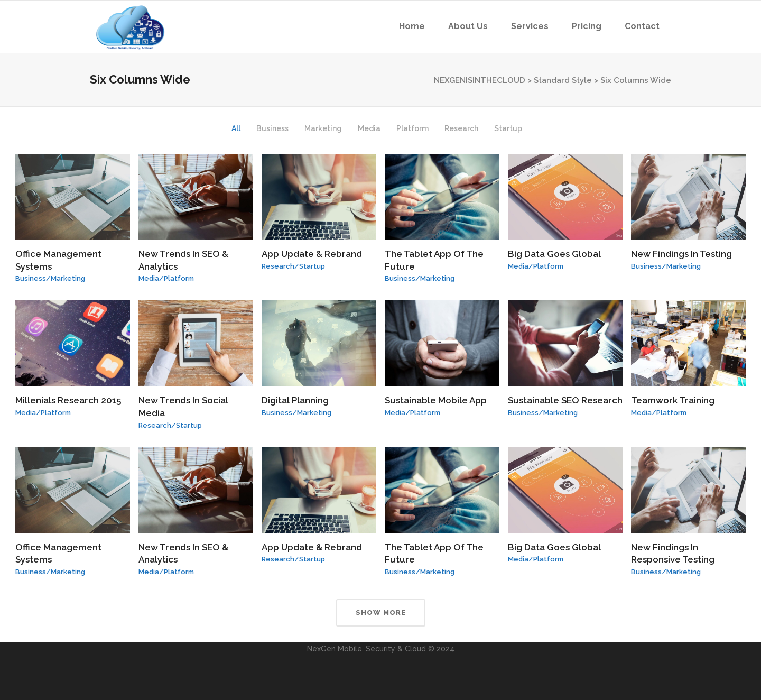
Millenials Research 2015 (68, 400)
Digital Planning (295, 400)
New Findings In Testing (681, 254)
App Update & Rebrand (312, 254)
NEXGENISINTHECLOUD (480, 80)
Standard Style (563, 80)
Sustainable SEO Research (565, 400)
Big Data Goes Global (554, 254)
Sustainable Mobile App (436, 400)
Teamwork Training (673, 400)
